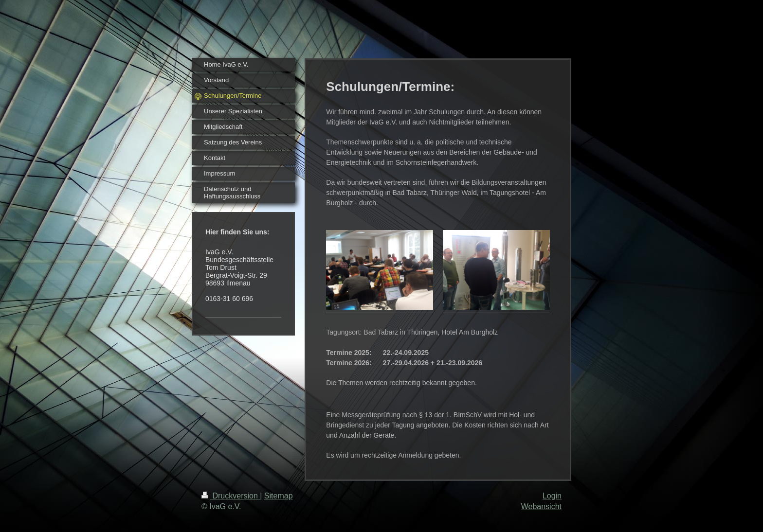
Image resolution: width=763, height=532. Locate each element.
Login (552, 496)
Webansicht (541, 506)
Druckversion (231, 496)
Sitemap (279, 496)
